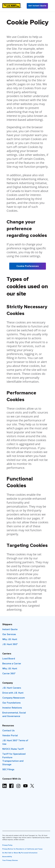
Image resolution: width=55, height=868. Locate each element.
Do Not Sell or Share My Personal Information (20, 853)
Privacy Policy (7, 845)
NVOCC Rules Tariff (13, 749)
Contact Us (8, 731)
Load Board (9, 659)
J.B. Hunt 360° (10, 644)
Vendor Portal (10, 736)
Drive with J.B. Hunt (13, 693)
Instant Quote (10, 629)
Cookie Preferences (28, 266)
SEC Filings (8, 769)
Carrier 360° (9, 674)
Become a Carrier (12, 664)
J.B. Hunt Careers (12, 688)
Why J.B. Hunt (10, 639)
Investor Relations (12, 708)
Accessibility (7, 857)
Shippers (7, 624)
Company (8, 683)
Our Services (9, 634)
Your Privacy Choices (10, 860)
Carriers (7, 654)
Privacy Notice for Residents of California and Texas (22, 849)
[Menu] (51, 6)
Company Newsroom (14, 698)
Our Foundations (11, 703)
